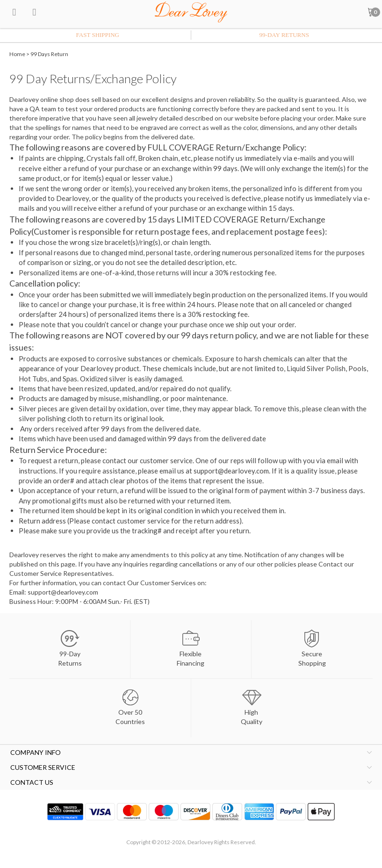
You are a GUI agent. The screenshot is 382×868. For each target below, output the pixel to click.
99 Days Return (49, 54)
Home (17, 54)
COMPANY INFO (36, 752)
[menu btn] (14, 12)
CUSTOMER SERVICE (43, 767)
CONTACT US (32, 782)
